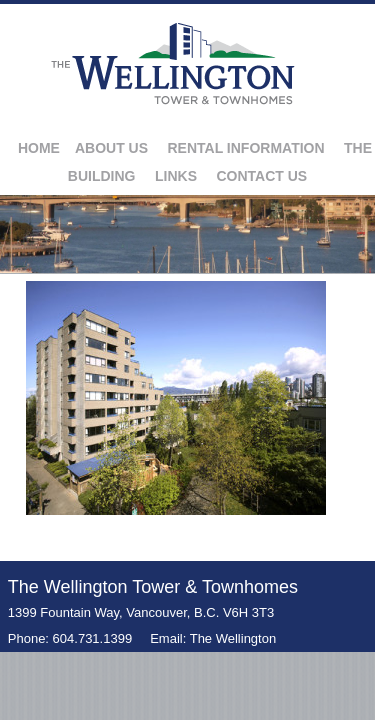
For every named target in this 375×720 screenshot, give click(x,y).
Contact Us (261, 176)
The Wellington (233, 638)
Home (39, 148)
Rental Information (246, 148)
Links (176, 176)
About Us (111, 148)
